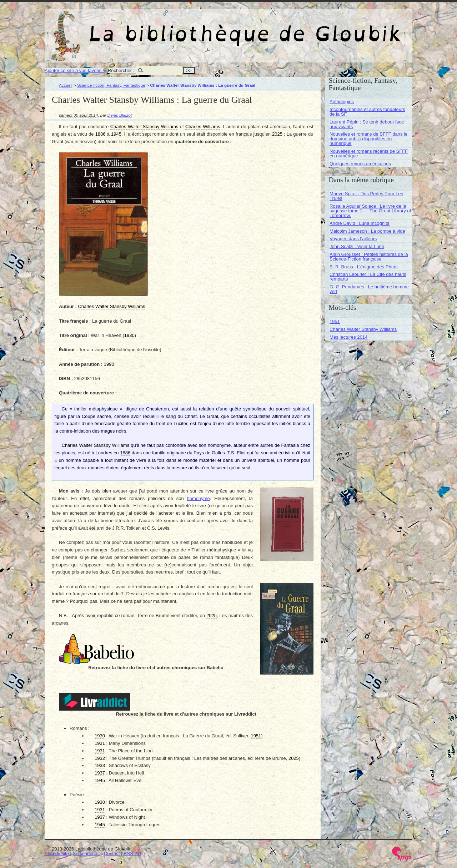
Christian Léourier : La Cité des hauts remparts (368, 277)
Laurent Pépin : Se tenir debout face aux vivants (367, 124)
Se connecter (87, 854)
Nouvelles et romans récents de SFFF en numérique (369, 153)
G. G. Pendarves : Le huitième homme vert (369, 289)
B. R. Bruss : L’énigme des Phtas (363, 267)
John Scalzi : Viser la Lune (357, 246)
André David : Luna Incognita (360, 223)
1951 (335, 321)
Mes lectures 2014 (348, 337)
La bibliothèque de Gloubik (304, 28)
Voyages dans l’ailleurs (353, 239)
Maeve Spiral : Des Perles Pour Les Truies (366, 196)
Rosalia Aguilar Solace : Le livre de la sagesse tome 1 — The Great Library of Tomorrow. (370, 211)
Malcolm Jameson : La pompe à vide (367, 231)
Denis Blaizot (120, 115)
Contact (112, 854)
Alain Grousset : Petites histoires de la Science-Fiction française (369, 257)
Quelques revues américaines (360, 164)
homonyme (199, 498)
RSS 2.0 (132, 854)
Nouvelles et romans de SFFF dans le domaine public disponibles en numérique (368, 139)
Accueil (66, 85)
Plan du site (57, 854)
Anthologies (342, 102)
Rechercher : (121, 70)
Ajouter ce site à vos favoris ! (74, 70)
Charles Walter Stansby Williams (363, 329)
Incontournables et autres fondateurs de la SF (367, 112)
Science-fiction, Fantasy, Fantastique (111, 85)
